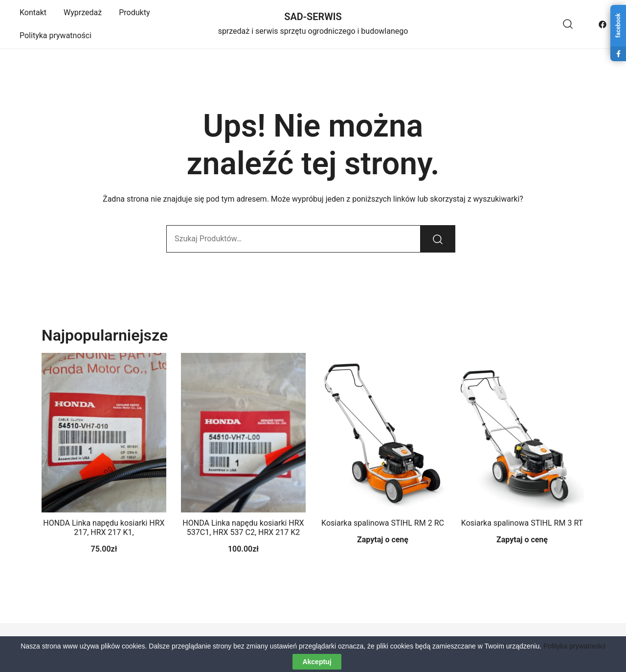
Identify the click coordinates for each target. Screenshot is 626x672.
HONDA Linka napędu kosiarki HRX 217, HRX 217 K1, (104, 528)
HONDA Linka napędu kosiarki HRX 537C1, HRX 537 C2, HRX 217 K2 (243, 528)
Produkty (134, 12)
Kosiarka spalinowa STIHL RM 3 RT (522, 523)
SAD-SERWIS (313, 17)
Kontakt (33, 12)
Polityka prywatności (56, 35)
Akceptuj (317, 662)
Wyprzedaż (83, 12)
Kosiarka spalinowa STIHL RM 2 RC (383, 523)
